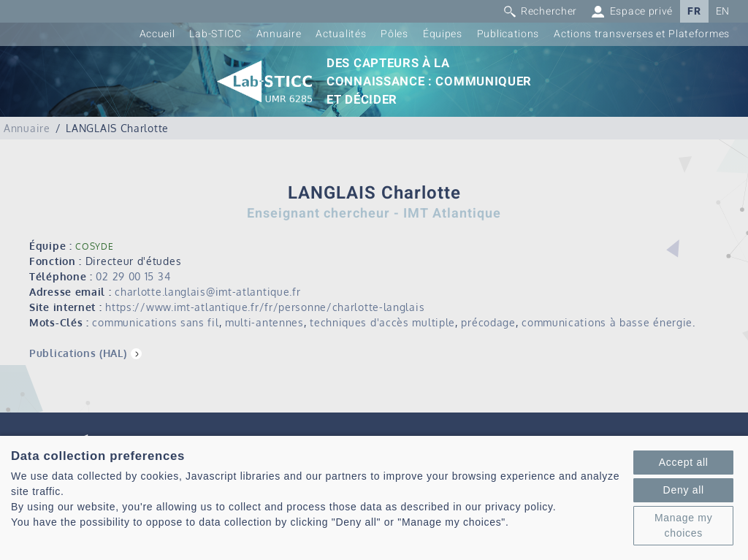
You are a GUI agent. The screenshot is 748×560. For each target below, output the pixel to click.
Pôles (394, 34)
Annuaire (279, 34)
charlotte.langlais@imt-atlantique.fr (207, 292)
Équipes (443, 34)
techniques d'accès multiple (382, 322)
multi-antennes (264, 322)
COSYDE (94, 246)
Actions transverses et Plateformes (642, 34)
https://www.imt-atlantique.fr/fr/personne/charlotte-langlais (265, 307)
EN (723, 11)
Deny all (684, 490)
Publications (508, 34)
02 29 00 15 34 (133, 276)
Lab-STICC (215, 34)
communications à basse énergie (607, 322)
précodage (488, 322)
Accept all (684, 462)
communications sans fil (155, 322)
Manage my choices (683, 525)
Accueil (157, 34)
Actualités (341, 34)
